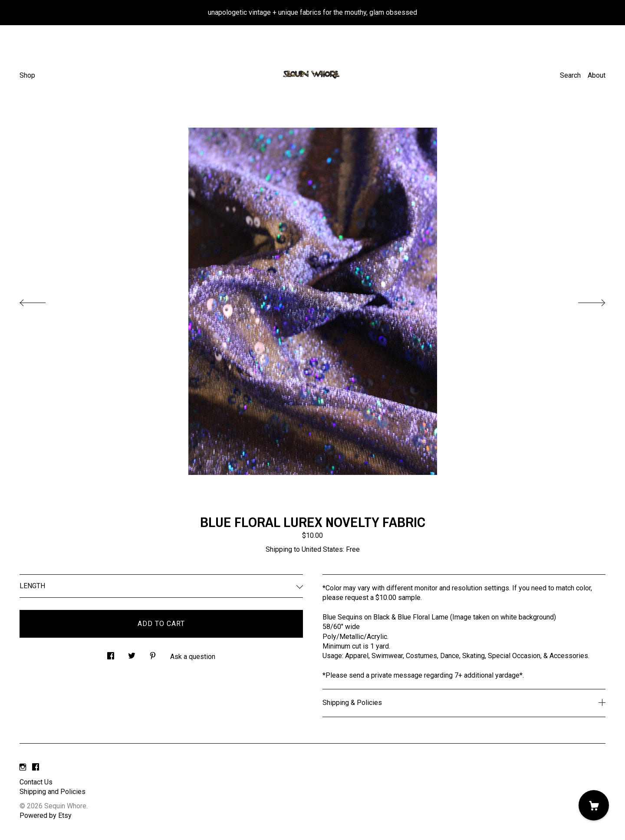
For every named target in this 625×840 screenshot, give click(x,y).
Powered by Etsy (46, 815)
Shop (27, 75)
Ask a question (193, 657)
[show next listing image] (584, 300)
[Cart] (594, 805)
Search (570, 75)
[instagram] (23, 768)
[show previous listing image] (41, 300)
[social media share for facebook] (111, 653)
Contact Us (36, 782)
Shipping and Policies (53, 792)
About (597, 75)
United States (322, 549)
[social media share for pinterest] (153, 653)
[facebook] (36, 768)
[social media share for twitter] (132, 653)
